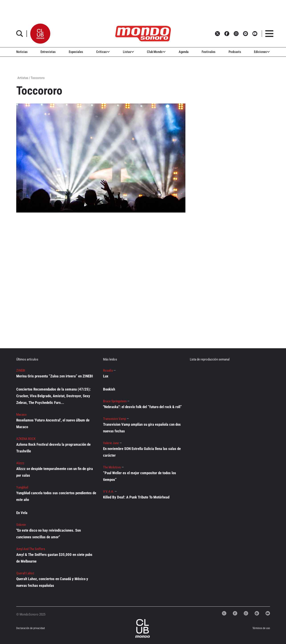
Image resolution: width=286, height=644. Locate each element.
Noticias (22, 52)
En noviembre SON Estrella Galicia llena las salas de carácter (142, 452)
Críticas (103, 52)
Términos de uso (261, 628)
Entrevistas (48, 52)
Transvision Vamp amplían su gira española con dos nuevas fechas (142, 428)
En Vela (22, 513)
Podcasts (235, 52)
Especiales (76, 52)
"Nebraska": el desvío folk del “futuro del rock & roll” (142, 407)
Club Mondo (156, 52)
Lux (106, 376)
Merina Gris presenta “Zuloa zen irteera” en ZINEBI (55, 376)
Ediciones (262, 52)
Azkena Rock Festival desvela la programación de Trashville (53, 448)
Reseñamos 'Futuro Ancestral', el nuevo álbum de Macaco (53, 423)
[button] (40, 34)
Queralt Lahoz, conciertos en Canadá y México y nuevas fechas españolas (52, 582)
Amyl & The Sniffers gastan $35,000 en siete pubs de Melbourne (54, 558)
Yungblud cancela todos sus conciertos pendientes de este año (56, 496)
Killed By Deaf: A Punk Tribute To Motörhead (136, 497)
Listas (128, 52)
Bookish (109, 389)
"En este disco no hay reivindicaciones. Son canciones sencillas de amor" (49, 534)
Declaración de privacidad (30, 628)
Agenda (184, 52)
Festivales (209, 52)
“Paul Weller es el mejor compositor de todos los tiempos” (140, 476)
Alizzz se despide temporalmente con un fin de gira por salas (55, 472)
